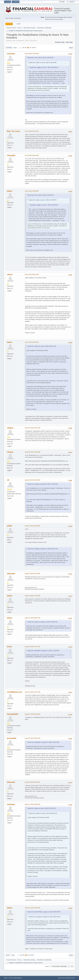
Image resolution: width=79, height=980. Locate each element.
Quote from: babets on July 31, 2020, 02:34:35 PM (42, 808)
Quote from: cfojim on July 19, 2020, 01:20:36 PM (43, 63)
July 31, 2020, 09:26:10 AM (32, 274)
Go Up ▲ (73, 978)
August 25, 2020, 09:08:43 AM (32, 738)
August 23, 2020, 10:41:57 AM (32, 692)
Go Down (9, 48)
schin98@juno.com (14, 692)
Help (59, 978)
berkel (9, 647)
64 (23, 48)
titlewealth (11, 574)
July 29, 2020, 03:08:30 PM (32, 155)
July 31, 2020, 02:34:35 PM (32, 342)
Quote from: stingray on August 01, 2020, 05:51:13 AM (43, 549)
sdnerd (10, 274)
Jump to (47, 966)
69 (35, 48)
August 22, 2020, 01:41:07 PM (32, 647)
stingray (10, 428)
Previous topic (60, 42)
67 (31, 48)
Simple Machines (18, 978)
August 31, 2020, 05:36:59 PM (32, 908)
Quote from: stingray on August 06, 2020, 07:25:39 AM (43, 484)
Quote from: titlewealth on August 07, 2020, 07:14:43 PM (43, 651)
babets (10, 191)
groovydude (12, 738)
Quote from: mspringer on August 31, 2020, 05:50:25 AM (45, 917)
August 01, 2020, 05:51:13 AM (32, 428)
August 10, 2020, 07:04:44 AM (32, 596)
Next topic (69, 42)
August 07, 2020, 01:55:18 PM (32, 526)
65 (25, 48)
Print (71, 48)
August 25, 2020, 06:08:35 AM (32, 714)
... (22, 48)
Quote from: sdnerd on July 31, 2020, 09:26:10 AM (42, 346)
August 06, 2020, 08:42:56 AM (32, 480)
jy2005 (10, 526)
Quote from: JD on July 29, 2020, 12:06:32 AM (41, 58)
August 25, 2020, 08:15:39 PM (32, 782)
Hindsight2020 (13, 714)
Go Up (8, 955)
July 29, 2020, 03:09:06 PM (32, 191)
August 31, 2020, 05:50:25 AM (32, 804)
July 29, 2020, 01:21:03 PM (32, 131)
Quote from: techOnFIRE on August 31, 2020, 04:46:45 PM (44, 912)
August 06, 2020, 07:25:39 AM (32, 452)
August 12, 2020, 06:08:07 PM (32, 618)
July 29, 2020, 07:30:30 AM (32, 54)
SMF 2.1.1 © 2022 (8, 978)
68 (33, 48)
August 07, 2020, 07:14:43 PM (32, 574)
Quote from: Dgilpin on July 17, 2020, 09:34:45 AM (44, 67)
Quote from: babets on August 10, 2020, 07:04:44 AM (42, 622)
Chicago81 (11, 155)
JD (8, 480)
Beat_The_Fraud (13, 131)
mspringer (11, 54)
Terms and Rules (65, 978)
